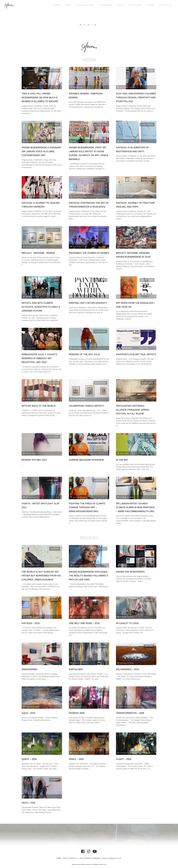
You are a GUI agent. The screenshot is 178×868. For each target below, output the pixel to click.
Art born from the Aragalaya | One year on (135, 305)
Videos (150, 5)
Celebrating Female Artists (86, 406)
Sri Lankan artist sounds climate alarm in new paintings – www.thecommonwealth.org (135, 507)
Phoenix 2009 (77, 713)
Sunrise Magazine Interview (86, 460)
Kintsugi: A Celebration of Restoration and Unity (132, 150)
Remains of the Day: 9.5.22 (84, 354)
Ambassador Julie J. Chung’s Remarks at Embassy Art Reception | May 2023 (39, 358)
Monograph (106, 5)
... (31, 113)
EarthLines (76, 669)
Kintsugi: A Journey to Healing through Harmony (41, 205)
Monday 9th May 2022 (34, 460)
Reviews (55, 549)
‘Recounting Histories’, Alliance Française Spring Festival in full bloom (133, 410)
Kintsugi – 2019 (31, 623)
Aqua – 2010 (28, 713)
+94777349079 (69, 858)
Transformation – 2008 (130, 713)
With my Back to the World (39, 406)
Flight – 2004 (124, 759)
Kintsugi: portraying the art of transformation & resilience (89, 205)
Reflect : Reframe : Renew (38, 253)
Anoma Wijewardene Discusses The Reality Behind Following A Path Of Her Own (89, 576)
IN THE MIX (122, 460)
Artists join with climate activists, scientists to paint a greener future (41, 307)
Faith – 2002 (28, 803)
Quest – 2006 (29, 759)
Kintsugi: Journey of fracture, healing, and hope (136, 205)
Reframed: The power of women (89, 253)
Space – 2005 (76, 759)
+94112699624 (86, 858)
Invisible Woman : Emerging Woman (86, 96)
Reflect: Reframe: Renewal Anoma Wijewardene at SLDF (133, 255)
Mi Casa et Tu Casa (127, 623)
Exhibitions (135, 5)
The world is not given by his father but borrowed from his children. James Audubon (41, 576)
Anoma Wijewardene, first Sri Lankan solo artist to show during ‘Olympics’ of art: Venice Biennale (89, 153)
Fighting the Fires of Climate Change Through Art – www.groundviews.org (87, 507)
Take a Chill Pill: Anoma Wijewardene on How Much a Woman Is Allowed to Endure (40, 98)
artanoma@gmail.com (111, 858)
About (69, 5)
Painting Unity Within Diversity (88, 303)
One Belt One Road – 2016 (84, 623)
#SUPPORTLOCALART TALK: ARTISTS (136, 354)
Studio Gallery (86, 5)
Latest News (53, 71)
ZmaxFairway (30, 669)
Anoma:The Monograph (130, 572)
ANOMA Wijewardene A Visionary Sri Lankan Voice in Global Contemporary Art (42, 151)
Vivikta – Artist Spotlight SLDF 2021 (41, 506)
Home (57, 5)
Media (121, 5)
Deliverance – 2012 (128, 669)
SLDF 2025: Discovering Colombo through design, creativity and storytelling (136, 98)
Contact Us (165, 5)
